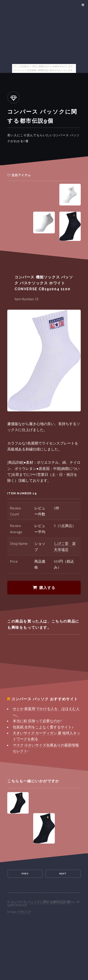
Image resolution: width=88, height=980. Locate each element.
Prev (25, 874)
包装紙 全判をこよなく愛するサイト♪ (43, 727)
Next (63, 874)
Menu (82, 5)
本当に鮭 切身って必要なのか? (37, 721)
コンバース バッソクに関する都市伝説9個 (40, 902)
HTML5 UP (24, 912)
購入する (47, 588)
